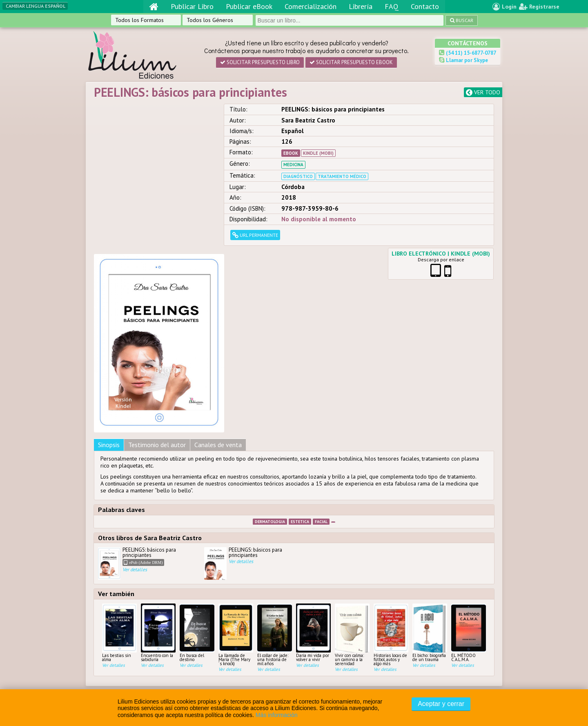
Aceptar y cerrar (441, 704)
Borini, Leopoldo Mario (158, 664)
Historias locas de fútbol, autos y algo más (391, 476)
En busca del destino (197, 474)
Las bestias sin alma (119, 474)
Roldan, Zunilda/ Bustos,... (163, 635)
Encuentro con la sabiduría (158, 474)
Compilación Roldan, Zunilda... (168, 650)
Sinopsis (109, 286)
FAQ (392, 6)
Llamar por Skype (466, 60)
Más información (277, 715)
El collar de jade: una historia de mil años (275, 476)
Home (260, 620)
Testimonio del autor (157, 286)
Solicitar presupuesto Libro (260, 62)
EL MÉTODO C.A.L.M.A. (469, 474)
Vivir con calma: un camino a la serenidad (352, 476)
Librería (361, 6)
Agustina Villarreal (154, 620)
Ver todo (483, 92)
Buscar (458, 20)
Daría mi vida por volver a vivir (313, 474)
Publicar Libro (192, 6)
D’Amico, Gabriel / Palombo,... (166, 657)
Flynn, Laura (145, 628)
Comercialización (311, 6)
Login (504, 7)
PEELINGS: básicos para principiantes (147, 405)
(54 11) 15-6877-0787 (470, 53)
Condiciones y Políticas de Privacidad (341, 591)
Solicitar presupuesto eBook (351, 62)
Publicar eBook (249, 6)
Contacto (425, 6)
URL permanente (255, 235)
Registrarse (539, 7)
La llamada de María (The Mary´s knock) (236, 476)
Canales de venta (218, 286)
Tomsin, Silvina (149, 642)
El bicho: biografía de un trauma (430, 474)
